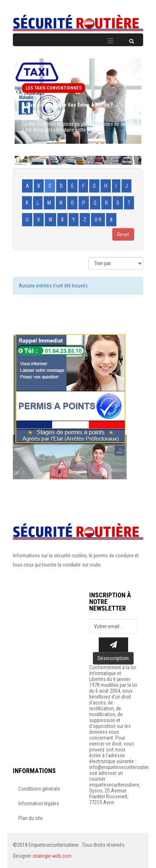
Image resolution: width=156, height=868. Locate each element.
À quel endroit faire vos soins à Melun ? (67, 105)
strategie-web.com (52, 856)
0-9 (98, 220)
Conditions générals (39, 789)
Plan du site (30, 818)
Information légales (39, 803)
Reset (123, 234)
